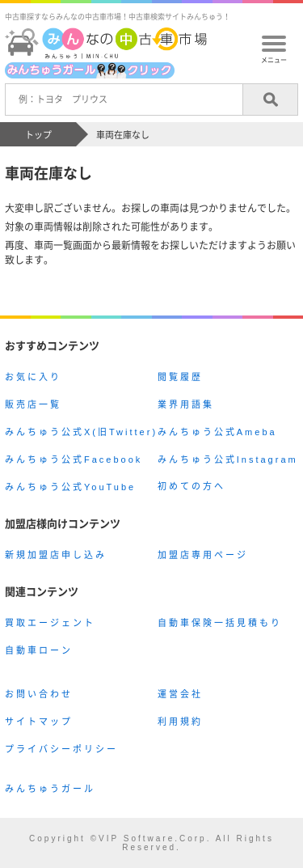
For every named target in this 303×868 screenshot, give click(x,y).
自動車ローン (39, 650)
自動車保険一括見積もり (220, 623)
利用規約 (180, 722)
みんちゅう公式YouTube (70, 487)
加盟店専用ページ (203, 555)
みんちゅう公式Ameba (217, 432)
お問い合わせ (39, 694)
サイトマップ (39, 722)
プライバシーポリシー (61, 749)
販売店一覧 (33, 404)
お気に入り (33, 377)
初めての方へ (191, 486)
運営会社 (180, 694)
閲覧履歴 (180, 377)
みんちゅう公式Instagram (228, 459)
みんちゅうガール (50, 789)
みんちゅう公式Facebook (74, 459)
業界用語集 (186, 404)
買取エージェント (50, 623)
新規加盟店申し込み (56, 555)
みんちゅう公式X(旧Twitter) (81, 432)
